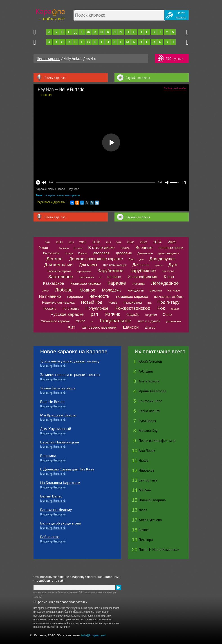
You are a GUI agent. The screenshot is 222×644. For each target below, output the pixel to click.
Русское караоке (67, 314)
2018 (119, 242)
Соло (167, 315)
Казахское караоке (86, 284)
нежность (100, 296)
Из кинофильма (142, 277)
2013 (71, 242)
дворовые (124, 253)
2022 (144, 242)
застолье (168, 271)
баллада (64, 248)
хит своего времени (99, 327)
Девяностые (145, 253)
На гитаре (174, 291)
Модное (87, 290)
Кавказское (53, 283)
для (141, 259)
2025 (172, 242)
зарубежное (143, 271)
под (150, 303)
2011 (59, 242)
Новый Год (92, 302)
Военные (144, 248)
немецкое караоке (132, 297)
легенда (139, 284)
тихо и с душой (149, 321)
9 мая (43, 248)
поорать (50, 308)
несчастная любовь (169, 297)
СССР (80, 321)
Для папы (141, 265)
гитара (69, 253)
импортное (73, 195)
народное (75, 297)
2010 (48, 242)
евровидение (84, 271)
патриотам (133, 302)
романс (175, 309)
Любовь (64, 290)
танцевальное (54, 195)
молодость (136, 290)
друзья (159, 265)
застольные (87, 277)
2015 (83, 242)
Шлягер (150, 328)
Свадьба (133, 315)
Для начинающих (115, 265)
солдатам (151, 315)
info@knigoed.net (94, 635)
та (91, 321)
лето (45, 290)
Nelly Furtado (73, 58)
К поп (169, 277)
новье (113, 303)
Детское (55, 259)
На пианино (50, 296)
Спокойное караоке (55, 321)
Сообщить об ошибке (175, 88)
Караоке (117, 283)
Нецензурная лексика (58, 303)
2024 (157, 242)
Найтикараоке (181, 15)
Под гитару (168, 302)
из (100, 277)
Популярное (97, 308)
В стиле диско (101, 248)
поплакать (71, 308)
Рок (161, 308)
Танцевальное (115, 321)
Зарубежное (110, 271)
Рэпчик (113, 314)
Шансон (131, 327)
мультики (156, 290)
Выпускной (51, 253)
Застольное (61, 277)
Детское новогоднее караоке (96, 259)
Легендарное (165, 283)
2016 (96, 242)
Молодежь (112, 290)
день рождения (169, 253)
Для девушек (163, 259)
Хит (71, 327)
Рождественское (133, 308)
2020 (130, 242)
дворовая (101, 253)
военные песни (171, 248)
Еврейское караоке (59, 271)
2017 (108, 242)
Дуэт (173, 265)
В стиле (78, 248)
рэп (94, 314)
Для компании (58, 265)
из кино (114, 277)
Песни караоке (49, 59)
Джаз (131, 259)
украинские (174, 321)
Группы (83, 253)
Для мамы (88, 265)
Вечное (125, 248)
